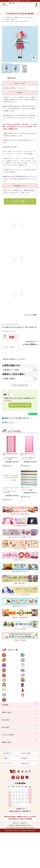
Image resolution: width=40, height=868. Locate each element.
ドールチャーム (29, 17)
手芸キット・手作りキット (15, 17)
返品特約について (8, 422)
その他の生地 (11, 683)
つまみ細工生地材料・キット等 (12, 666)
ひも (27, 683)
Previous (5, 48)
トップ (4, 17)
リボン (27, 691)
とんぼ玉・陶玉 (30, 706)
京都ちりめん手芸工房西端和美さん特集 (13, 732)
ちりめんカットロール (13, 691)
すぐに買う (20, 201)
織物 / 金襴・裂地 (31, 666)
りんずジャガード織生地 (12, 675)
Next (35, 48)
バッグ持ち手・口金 (13, 715)
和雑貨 (27, 723)
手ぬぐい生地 (11, 699)
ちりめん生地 (30, 657)
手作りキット (30, 699)
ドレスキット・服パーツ (10, 19)
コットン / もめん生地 (13, 657)
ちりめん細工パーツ (13, 706)
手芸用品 (28, 715)
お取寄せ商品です (12, 365)
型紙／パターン (12, 723)
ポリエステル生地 (31, 675)
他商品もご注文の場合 (14, 374)
